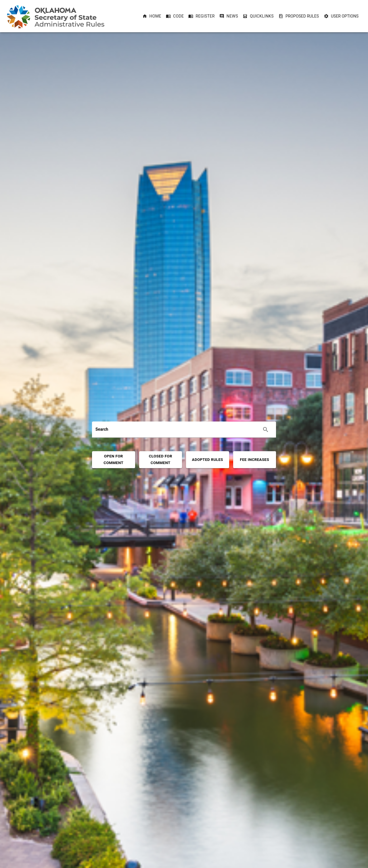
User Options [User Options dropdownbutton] (341, 16)
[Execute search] (266, 430)
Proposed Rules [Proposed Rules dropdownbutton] (299, 16)
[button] (152, 16)
